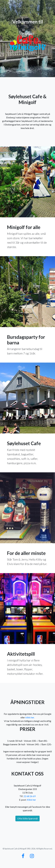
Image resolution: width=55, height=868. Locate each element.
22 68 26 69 (30, 796)
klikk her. (30, 717)
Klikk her (31, 800)
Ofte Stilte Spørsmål (27, 818)
